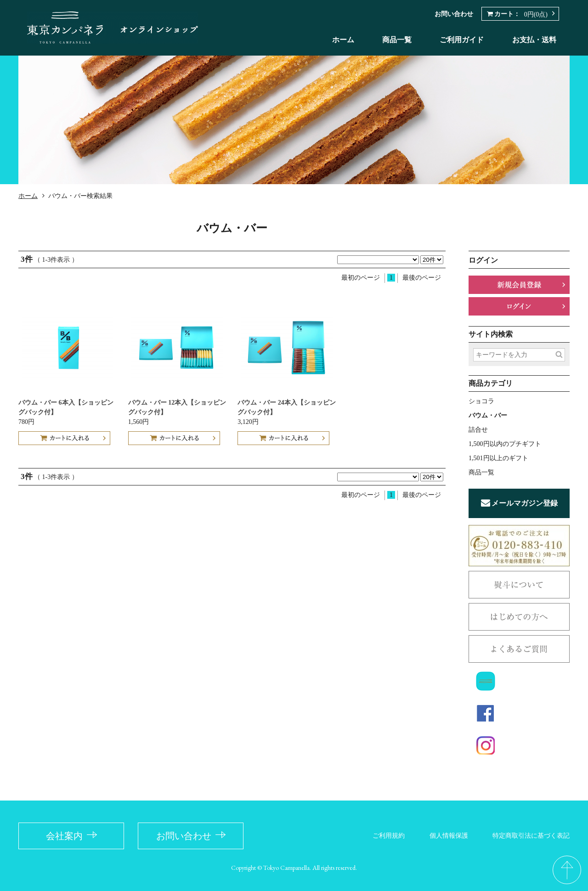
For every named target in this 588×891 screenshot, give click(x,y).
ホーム (343, 40)
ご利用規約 (389, 836)
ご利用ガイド (462, 40)
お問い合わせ (454, 14)
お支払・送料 (534, 40)
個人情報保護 (449, 836)
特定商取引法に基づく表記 (531, 836)
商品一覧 (397, 40)
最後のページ (422, 278)
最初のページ (361, 278)
